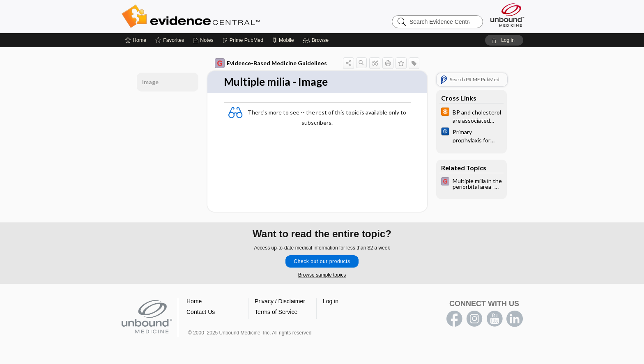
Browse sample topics (322, 275)
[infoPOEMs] (471, 116)
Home (194, 301)
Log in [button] (331, 301)
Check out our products (322, 261)
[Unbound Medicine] (507, 15)
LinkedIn (515, 319)
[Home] (136, 40)
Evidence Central (223, 16)
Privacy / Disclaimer (280, 301)
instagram (474, 319)
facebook (454, 319)
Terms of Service (276, 312)
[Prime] (243, 40)
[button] (317, 40)
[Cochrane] (471, 135)
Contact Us (201, 312)
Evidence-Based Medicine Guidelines (271, 63)
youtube (494, 319)
